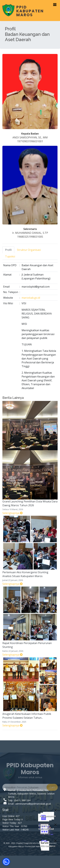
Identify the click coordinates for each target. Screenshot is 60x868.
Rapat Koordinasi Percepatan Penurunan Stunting (27, 645)
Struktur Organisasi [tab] (29, 250)
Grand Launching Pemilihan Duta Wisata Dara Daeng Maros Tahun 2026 (30, 503)
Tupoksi (10, 256)
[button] (6, 862)
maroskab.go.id (31, 298)
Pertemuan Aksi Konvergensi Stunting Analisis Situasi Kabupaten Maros (25, 574)
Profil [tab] (8, 250)
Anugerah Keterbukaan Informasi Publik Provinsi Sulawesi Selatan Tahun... (27, 716)
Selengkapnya (12, 513)
